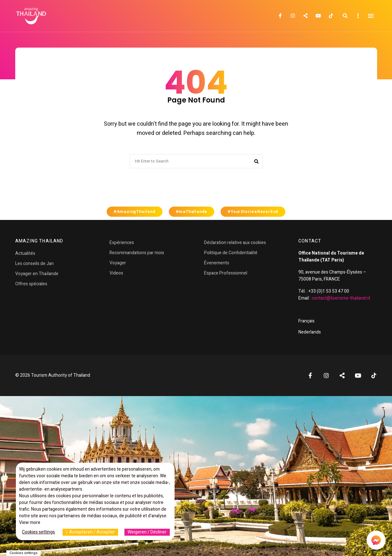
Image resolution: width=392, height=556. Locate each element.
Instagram (293, 16)
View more (30, 523)
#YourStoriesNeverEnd (253, 212)
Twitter (306, 16)
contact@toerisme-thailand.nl (341, 298)
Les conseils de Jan (34, 264)
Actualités (25, 253)
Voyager (118, 263)
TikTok (331, 16)
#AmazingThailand (135, 212)
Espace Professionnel (226, 273)
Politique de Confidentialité (231, 253)
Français (306, 321)
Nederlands (310, 332)
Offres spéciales (31, 284)
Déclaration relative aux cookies (235, 243)
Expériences (122, 243)
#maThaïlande (192, 212)
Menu (371, 16)
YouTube (318, 16)
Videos (116, 273)
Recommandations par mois (137, 253)
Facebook (280, 16)
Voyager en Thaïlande (37, 274)
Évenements (217, 263)
